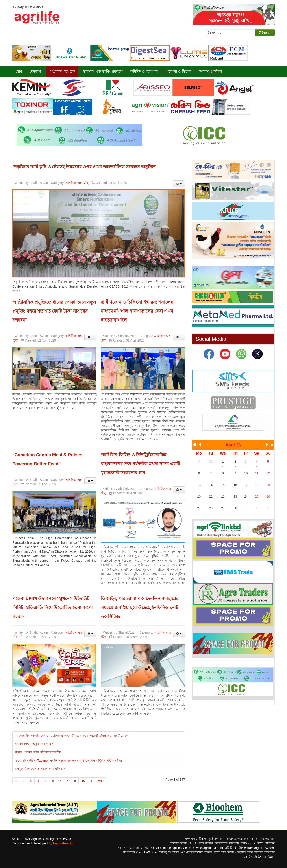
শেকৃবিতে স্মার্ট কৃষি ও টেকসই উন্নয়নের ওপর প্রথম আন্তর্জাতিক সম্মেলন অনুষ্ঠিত (84, 167)
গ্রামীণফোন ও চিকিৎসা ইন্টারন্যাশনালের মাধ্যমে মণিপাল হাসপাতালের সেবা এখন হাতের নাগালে (137, 311)
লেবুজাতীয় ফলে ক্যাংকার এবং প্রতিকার (40, 769)
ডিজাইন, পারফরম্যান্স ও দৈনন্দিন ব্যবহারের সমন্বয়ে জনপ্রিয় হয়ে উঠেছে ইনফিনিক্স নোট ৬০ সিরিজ (140, 608)
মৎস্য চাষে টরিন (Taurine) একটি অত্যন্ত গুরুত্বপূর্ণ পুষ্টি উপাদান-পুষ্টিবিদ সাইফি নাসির (69, 761)
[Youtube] (225, 354)
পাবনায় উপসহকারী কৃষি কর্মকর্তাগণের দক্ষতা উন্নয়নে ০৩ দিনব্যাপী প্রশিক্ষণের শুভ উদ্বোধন (72, 736)
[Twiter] (257, 354)
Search (265, 32)
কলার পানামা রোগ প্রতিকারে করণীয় (38, 752)
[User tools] (179, 184)
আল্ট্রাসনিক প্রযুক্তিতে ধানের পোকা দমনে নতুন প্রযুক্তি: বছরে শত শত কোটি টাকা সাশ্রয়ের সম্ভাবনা (54, 311)
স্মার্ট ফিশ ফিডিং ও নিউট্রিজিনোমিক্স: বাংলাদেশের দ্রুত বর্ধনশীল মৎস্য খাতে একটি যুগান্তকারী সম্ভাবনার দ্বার (141, 464)
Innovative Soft (64, 843)
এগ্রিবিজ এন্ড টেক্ (77, 183)
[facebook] (209, 354)
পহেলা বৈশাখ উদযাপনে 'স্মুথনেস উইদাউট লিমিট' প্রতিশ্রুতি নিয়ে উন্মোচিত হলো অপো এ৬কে (53, 608)
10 (83, 781)
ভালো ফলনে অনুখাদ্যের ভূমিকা (35, 744)
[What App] (241, 354)
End (101, 781)
